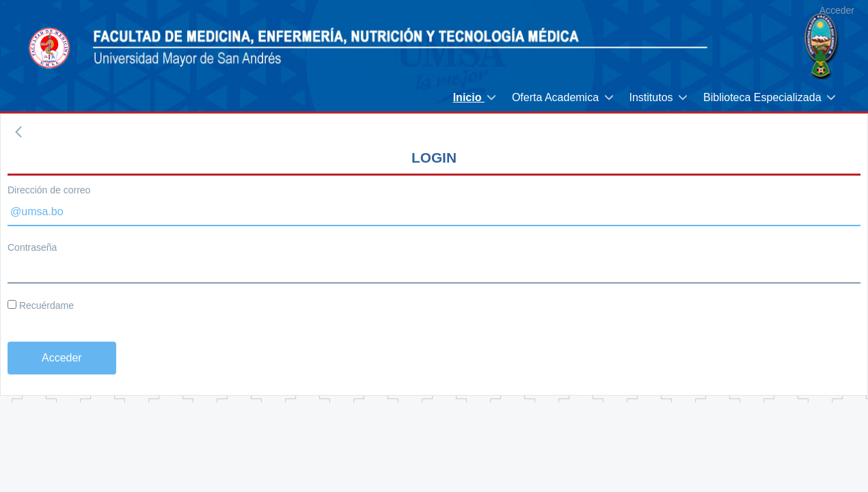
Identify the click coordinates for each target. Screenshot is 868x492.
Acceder (837, 10)
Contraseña (32, 247)
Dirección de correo (49, 190)
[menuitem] (476, 97)
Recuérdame (41, 305)
